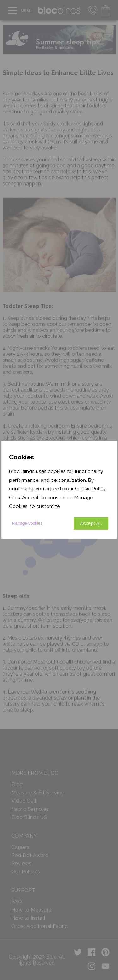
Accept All (91, 523)
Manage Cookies (27, 523)
